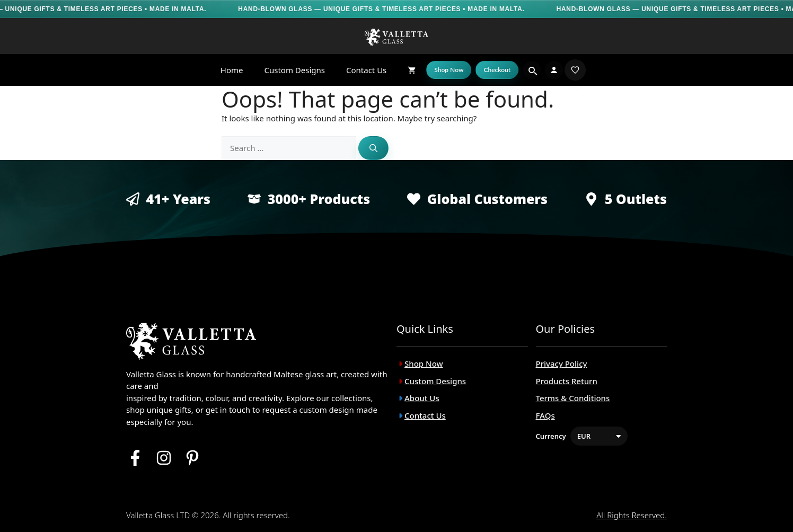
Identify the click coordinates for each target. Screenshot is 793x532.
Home (232, 70)
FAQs (545, 415)
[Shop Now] (449, 70)
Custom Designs (294, 70)
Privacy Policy (562, 363)
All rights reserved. (632, 515)
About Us (422, 398)
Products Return (567, 381)
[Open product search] (532, 70)
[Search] (373, 148)
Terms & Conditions (573, 398)
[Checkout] (497, 70)
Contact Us (366, 70)
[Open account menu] (554, 70)
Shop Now (424, 363)
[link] (575, 70)
